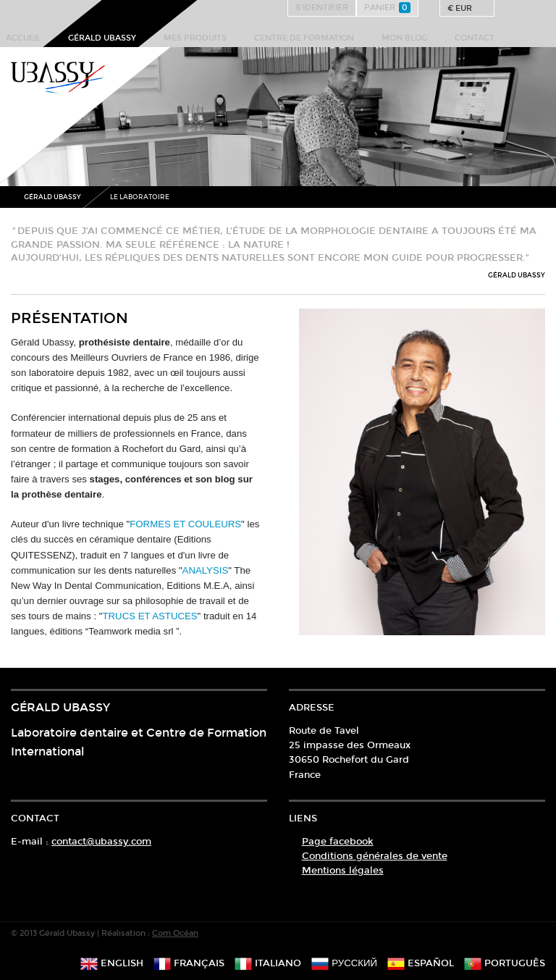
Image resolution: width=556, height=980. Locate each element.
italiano (268, 963)
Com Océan (175, 933)
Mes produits (195, 38)
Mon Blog (404, 38)
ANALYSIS (206, 570)
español (421, 963)
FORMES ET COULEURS (185, 524)
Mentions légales (343, 870)
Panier (387, 8)
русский (344, 963)
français (189, 963)
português (505, 963)
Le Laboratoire (140, 197)
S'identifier (322, 8)
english (112, 963)
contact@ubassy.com (101, 841)
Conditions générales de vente (375, 856)
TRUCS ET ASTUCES (150, 616)
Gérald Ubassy (102, 38)
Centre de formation (304, 38)
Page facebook (338, 841)
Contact (475, 38)
